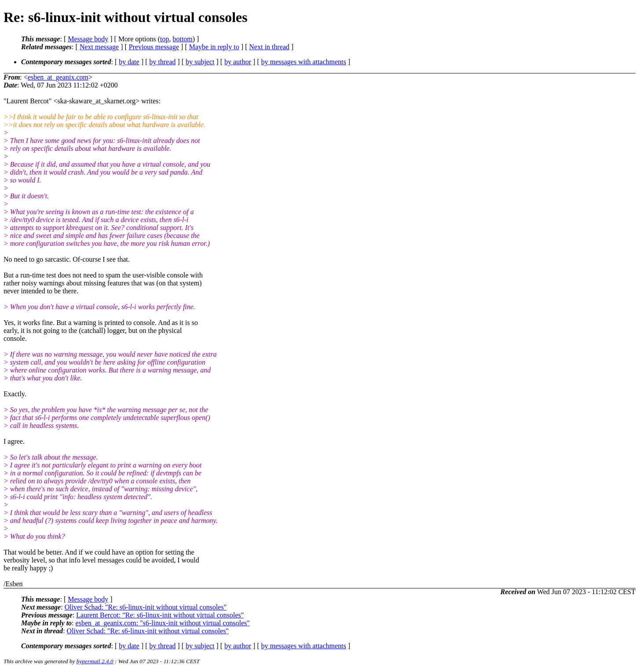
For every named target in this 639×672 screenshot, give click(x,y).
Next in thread (270, 47)
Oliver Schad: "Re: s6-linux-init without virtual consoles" (146, 607)
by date (129, 62)
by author (238, 62)
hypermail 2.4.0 (95, 661)
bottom (182, 39)
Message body (88, 39)
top (164, 39)
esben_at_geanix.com (58, 77)
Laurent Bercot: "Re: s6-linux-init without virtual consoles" (160, 615)
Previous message (154, 47)
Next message (99, 47)
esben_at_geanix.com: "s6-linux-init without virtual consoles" (163, 623)
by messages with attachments (304, 62)
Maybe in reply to (214, 47)
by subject (200, 62)
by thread (163, 62)
